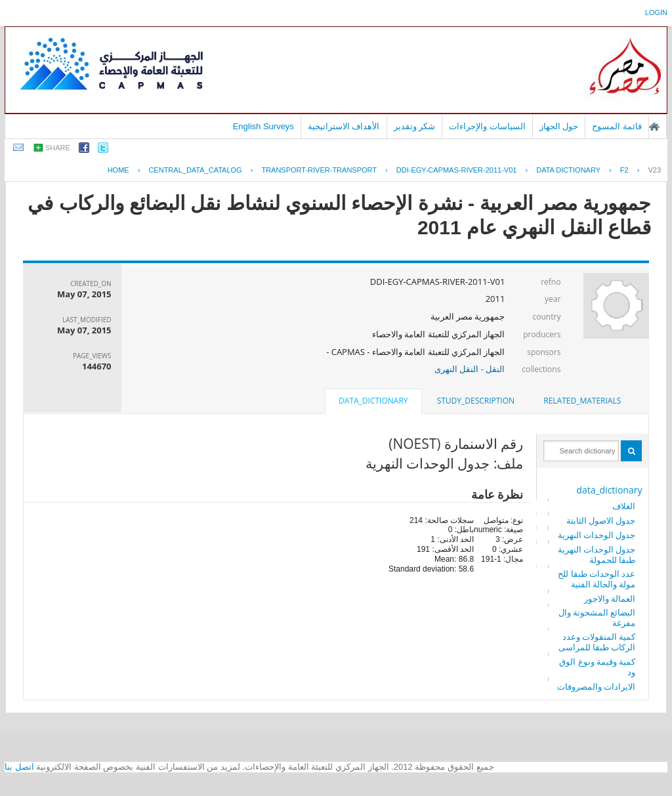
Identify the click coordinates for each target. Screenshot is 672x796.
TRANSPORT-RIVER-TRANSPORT (319, 170)
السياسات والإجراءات (487, 126)
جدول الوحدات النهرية (597, 535)
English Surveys (263, 126)
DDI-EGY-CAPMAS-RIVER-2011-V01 (457, 170)
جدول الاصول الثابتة (601, 520)
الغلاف (624, 506)
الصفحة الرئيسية (654, 127)
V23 (654, 170)
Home (118, 170)
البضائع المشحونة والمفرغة (597, 618)
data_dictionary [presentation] (373, 401)
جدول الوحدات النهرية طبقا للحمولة (597, 555)
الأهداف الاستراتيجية (344, 126)
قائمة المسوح (617, 126)
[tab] (582, 401)
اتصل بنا (19, 767)
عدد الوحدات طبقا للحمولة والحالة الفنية (597, 579)
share (58, 148)
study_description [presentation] (476, 401)
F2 (624, 170)
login (656, 12)
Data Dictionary (568, 170)
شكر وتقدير (415, 126)
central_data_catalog (195, 170)
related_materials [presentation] (582, 401)
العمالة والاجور (610, 598)
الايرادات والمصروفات (596, 686)
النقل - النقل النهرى (470, 369)
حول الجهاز (559, 126)
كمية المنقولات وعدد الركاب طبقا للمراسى (597, 642)
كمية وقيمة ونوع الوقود (597, 667)
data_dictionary (609, 490)
